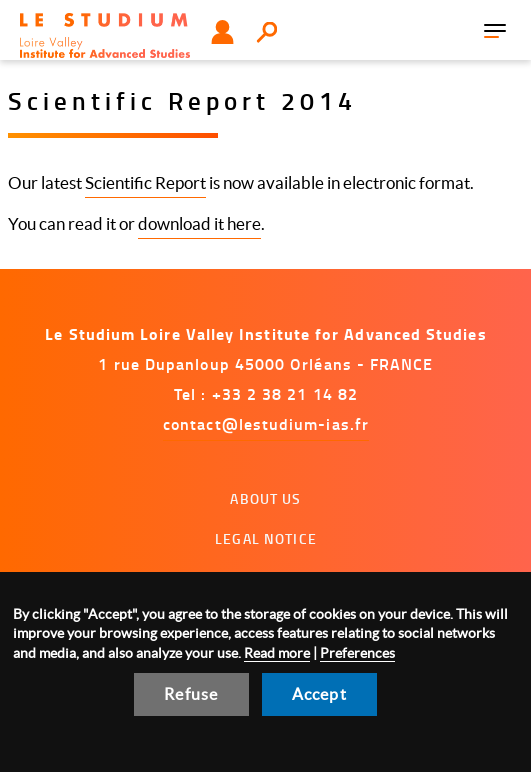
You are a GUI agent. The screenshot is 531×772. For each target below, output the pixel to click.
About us (265, 498)
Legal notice (266, 538)
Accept (319, 694)
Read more (277, 653)
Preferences (357, 653)
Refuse (191, 694)
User (222, 32)
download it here (199, 223)
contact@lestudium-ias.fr (266, 423)
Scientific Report (145, 182)
